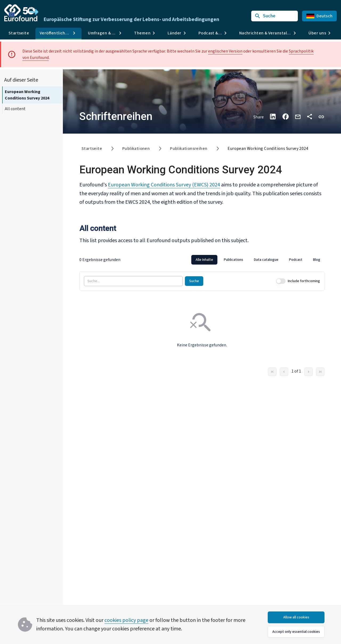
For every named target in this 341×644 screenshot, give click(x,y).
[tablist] (258, 259)
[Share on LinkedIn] (273, 117)
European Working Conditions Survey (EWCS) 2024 (164, 185)
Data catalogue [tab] (266, 259)
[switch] (281, 281)
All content (15, 109)
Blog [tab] (317, 259)
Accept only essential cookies (296, 632)
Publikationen (136, 149)
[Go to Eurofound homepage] (21, 13)
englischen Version (225, 51)
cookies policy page (126, 620)
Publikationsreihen (189, 149)
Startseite (19, 33)
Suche (194, 281)
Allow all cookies (296, 617)
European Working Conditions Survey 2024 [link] (268, 149)
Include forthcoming (304, 281)
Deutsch (319, 16)
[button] (321, 116)
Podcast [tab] (296, 259)
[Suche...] (133, 281)
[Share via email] (298, 116)
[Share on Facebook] (286, 117)
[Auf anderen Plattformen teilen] (310, 117)
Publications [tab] (234, 259)
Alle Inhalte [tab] (204, 259)
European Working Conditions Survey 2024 (27, 95)
